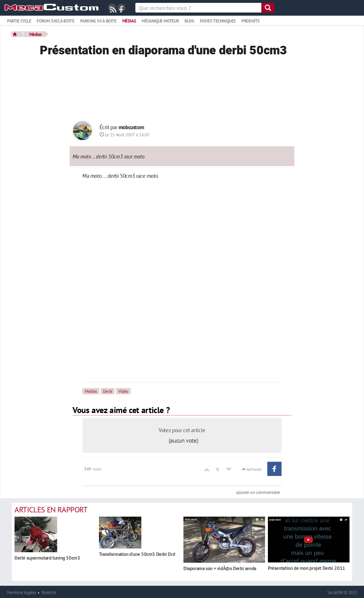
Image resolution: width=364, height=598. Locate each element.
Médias (129, 21)
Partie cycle (19, 21)
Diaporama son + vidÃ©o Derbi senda (220, 568)
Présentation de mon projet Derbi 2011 (307, 568)
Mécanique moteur (160, 21)
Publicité (49, 592)
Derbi (108, 391)
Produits (251, 21)
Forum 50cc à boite (55, 21)
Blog (189, 21)
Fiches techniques (218, 21)
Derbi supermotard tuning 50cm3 (47, 558)
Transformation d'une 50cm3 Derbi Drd (137, 554)
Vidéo (123, 391)
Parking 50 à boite (98, 21)
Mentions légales (22, 592)
